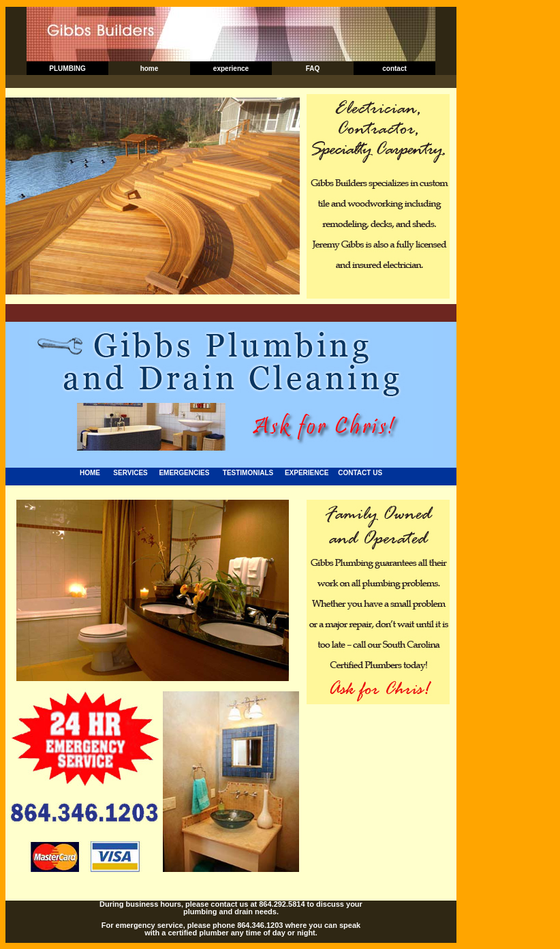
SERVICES (130, 473)
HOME (90, 473)
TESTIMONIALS (248, 473)
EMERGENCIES (184, 473)
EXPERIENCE (307, 473)
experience (231, 69)
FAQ (313, 69)
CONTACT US (360, 473)
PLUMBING (67, 69)
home (150, 69)
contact (394, 69)
